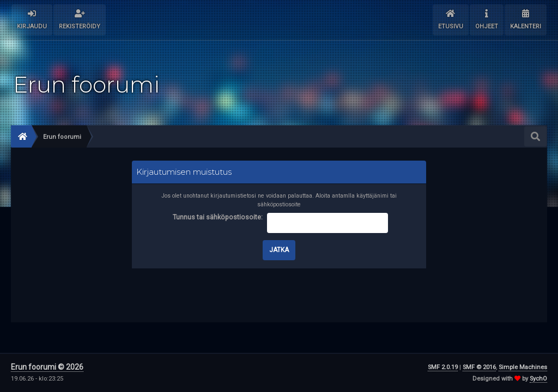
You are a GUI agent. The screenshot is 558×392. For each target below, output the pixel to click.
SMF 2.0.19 (443, 367)
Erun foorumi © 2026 (47, 367)
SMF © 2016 (479, 367)
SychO (538, 379)
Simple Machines (523, 367)
